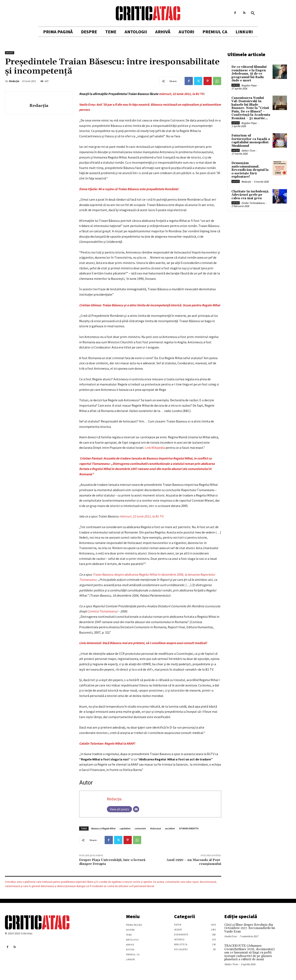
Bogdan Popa (249, 85)
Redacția (14, 81)
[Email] (136, 809)
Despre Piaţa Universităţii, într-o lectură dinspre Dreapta (112, 862)
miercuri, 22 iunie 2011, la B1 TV (181, 94)
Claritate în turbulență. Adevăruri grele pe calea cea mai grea (250, 195)
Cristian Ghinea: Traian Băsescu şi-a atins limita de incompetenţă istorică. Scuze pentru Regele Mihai (150, 305)
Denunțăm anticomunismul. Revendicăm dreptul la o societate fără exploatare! (250, 170)
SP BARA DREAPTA (189, 828)
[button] (253, 13)
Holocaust (155, 828)
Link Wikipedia (155, 448)
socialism (170, 828)
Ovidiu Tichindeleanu (253, 203)
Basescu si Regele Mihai (103, 828)
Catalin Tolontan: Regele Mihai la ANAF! (107, 743)
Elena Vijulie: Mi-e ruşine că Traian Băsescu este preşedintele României (129, 189)
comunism (140, 828)
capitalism (125, 828)
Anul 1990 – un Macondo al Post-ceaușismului (194, 862)
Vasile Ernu (230, 936)
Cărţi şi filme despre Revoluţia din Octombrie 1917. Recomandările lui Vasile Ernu (250, 928)
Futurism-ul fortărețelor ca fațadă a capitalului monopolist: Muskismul (251, 141)
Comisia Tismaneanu (102, 611)
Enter (236, 85)
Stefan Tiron (248, 151)
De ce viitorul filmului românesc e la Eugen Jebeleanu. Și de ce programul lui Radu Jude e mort (249, 74)
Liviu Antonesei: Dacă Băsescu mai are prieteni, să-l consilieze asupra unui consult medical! (143, 643)
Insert (10, 53)
